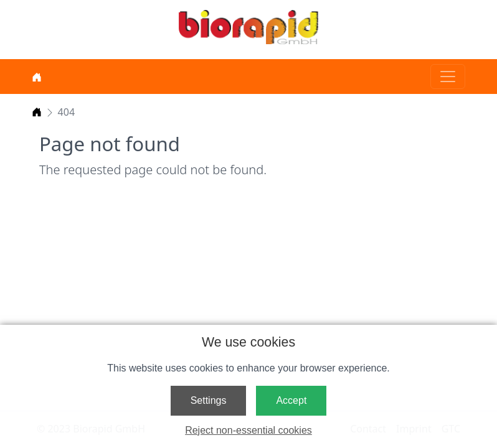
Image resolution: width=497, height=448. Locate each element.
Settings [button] (209, 400)
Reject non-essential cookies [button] (249, 430)
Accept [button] (291, 400)
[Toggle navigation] (448, 77)
